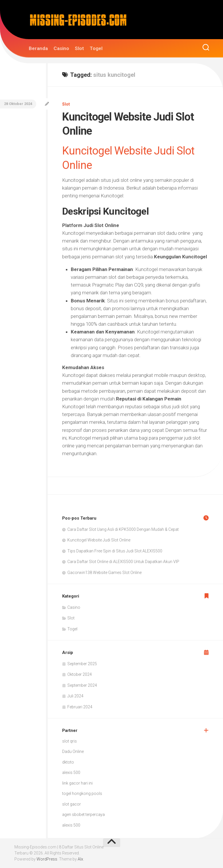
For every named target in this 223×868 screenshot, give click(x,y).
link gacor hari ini (77, 783)
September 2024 (82, 685)
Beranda (38, 48)
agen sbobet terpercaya (83, 814)
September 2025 (82, 664)
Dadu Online (73, 751)
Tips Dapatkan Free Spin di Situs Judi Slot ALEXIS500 (115, 551)
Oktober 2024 (80, 674)
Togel (96, 48)
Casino (61, 48)
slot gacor (72, 804)
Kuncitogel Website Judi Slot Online (99, 540)
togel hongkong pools (82, 793)
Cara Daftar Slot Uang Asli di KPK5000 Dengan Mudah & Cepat (123, 529)
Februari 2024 (80, 707)
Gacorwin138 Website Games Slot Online (104, 573)
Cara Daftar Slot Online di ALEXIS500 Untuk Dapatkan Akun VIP (123, 562)
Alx (80, 859)
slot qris (69, 741)
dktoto (68, 762)
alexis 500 (71, 772)
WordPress (47, 859)
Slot (79, 48)
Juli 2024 (75, 696)
